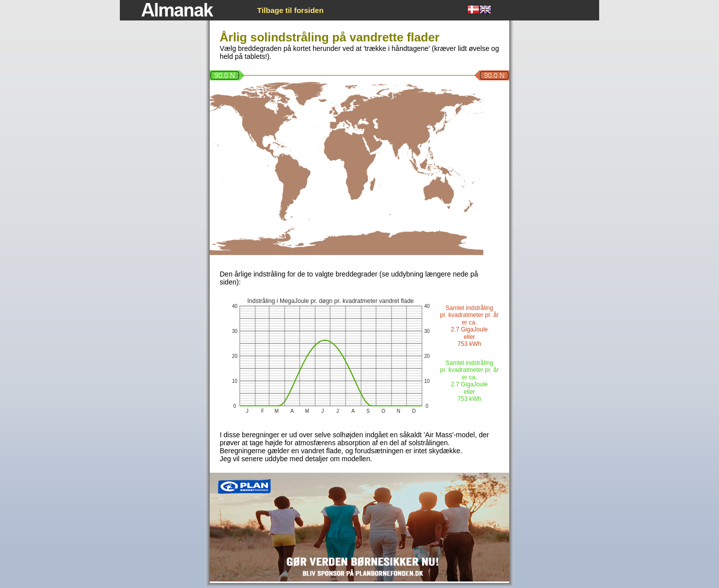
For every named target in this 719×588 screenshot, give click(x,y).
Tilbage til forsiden (290, 10)
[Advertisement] (160, 180)
